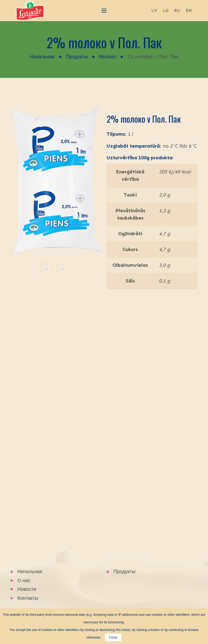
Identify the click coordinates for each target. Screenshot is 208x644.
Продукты (77, 57)
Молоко (108, 57)
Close (113, 637)
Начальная (42, 57)
